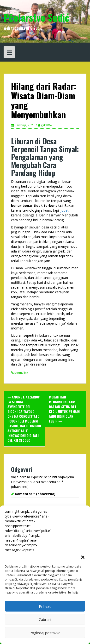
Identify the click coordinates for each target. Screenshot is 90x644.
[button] (83, 557)
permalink (21, 373)
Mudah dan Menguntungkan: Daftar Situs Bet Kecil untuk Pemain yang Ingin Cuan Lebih (64, 409)
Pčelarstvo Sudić (36, 17)
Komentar (35, 494)
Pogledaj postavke (45, 633)
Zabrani (45, 619)
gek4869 (47, 125)
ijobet (64, 210)
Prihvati (45, 606)
